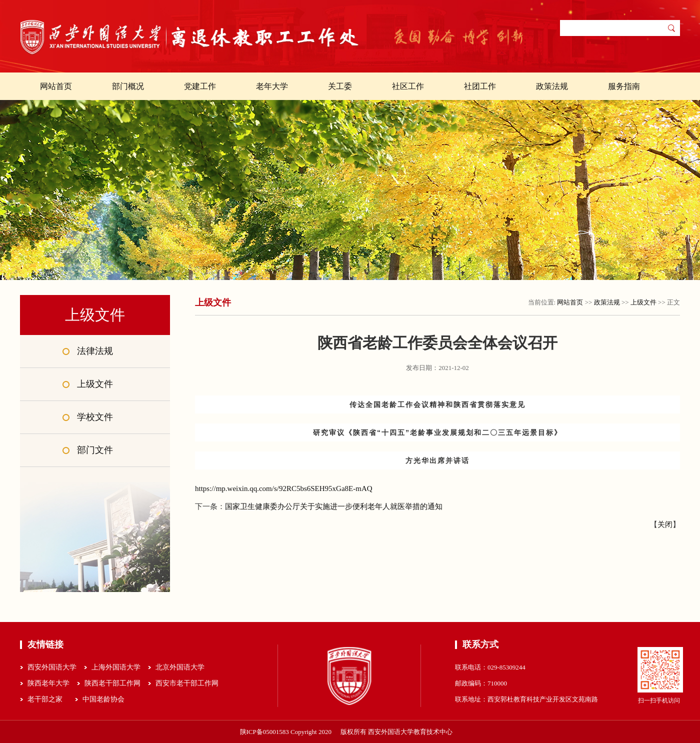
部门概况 (128, 86)
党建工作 (200, 86)
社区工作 (408, 86)
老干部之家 (45, 699)
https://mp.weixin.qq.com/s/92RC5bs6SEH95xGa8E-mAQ (284, 488)
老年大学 (272, 86)
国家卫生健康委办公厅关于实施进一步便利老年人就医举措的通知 (334, 506)
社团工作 (480, 86)
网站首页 (56, 86)
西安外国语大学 (52, 667)
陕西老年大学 (48, 683)
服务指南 (624, 86)
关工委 (340, 86)
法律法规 (95, 351)
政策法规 (552, 86)
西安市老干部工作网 (187, 683)
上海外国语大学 (116, 667)
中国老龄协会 (103, 699)
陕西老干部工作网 (112, 683)
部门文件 (95, 450)
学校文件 (95, 417)
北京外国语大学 (180, 667)
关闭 (665, 524)
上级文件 (95, 384)
